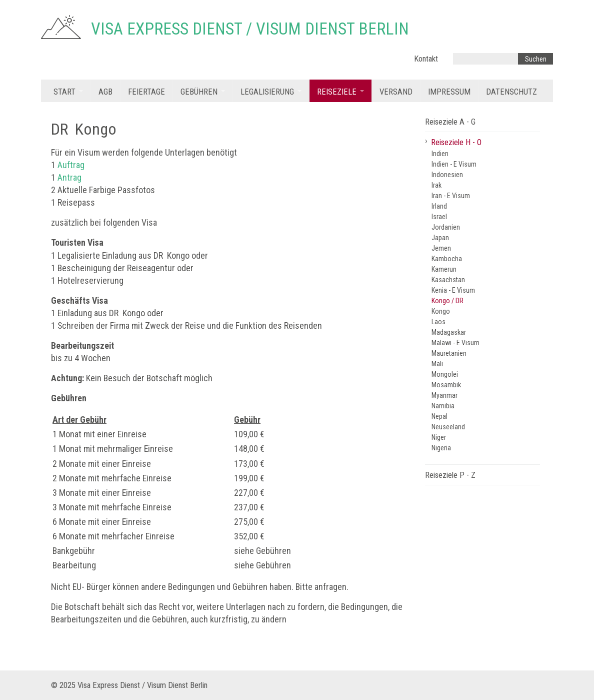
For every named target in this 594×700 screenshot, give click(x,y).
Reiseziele (337, 92)
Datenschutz (511, 92)
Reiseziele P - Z (450, 475)
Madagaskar (449, 332)
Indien (440, 154)
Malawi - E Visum (455, 343)
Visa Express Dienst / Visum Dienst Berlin (250, 29)
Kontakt (426, 59)
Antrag (69, 177)
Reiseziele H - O (456, 142)
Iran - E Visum (451, 196)
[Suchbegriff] (485, 59)
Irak (436, 185)
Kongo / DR (447, 301)
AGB (105, 92)
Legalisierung (267, 92)
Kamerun (444, 269)
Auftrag (71, 165)
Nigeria (441, 448)
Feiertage (146, 92)
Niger (439, 437)
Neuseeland (448, 427)
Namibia (443, 406)
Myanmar (444, 395)
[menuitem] (68, 91)
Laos (438, 322)
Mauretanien (449, 353)
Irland (439, 206)
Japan (440, 238)
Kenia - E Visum (453, 290)
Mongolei (445, 374)
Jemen (441, 248)
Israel (439, 217)
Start (64, 92)
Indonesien (447, 175)
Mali (437, 364)
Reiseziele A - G (450, 122)
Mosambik (446, 385)
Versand (396, 92)
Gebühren (199, 92)
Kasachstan (448, 280)
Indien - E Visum (454, 164)
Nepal (439, 416)
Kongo (441, 311)
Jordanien (446, 227)
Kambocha (447, 259)
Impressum (449, 92)
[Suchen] (535, 59)
